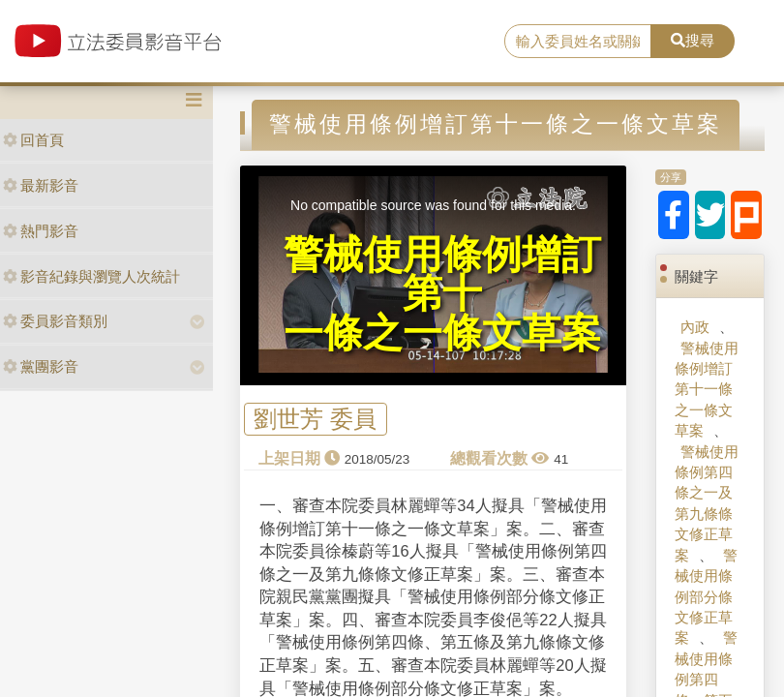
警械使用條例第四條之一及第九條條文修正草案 (707, 503)
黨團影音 (41, 366)
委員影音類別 (55, 321)
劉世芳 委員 (315, 420)
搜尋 (693, 40)
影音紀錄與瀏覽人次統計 (91, 276)
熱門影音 (41, 231)
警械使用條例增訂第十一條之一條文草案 (707, 390)
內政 (695, 327)
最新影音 (41, 185)
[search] (578, 42)
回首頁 (33, 140)
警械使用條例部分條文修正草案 (706, 597)
